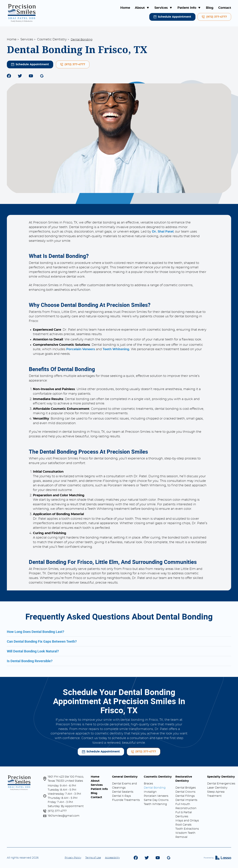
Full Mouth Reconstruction (186, 806)
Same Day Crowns (156, 800)
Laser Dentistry (217, 788)
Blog (210, 8)
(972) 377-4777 (57, 811)
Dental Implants (186, 800)
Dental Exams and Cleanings (124, 786)
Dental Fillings (185, 796)
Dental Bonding (155, 788)
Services (27, 40)
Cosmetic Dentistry (52, 40)
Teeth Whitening (155, 804)
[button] (142, 8)
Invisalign (150, 792)
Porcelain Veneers (156, 796)
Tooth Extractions (187, 829)
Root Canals (183, 825)
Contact (225, 8)
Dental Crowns (185, 792)
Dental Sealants (123, 792)
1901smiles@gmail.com (64, 816)
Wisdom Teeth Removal (185, 835)
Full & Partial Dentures (184, 814)
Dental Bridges (186, 788)
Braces (148, 784)
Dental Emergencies (221, 784)
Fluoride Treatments (126, 800)
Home (125, 8)
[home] (22, 13)
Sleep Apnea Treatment (216, 794)
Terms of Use (93, 858)
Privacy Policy (73, 858)
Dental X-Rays (121, 796)
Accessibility (112, 858)
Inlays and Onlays (187, 821)
